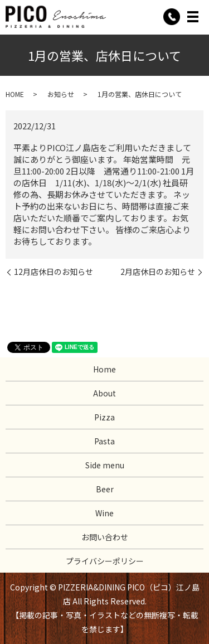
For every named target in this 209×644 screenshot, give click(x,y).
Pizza (104, 417)
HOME (15, 94)
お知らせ (61, 94)
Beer (105, 489)
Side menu (105, 465)
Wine (104, 513)
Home (104, 369)
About (104, 393)
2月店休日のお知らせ (158, 272)
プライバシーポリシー (105, 561)
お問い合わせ (105, 537)
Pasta (104, 441)
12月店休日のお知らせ (54, 272)
